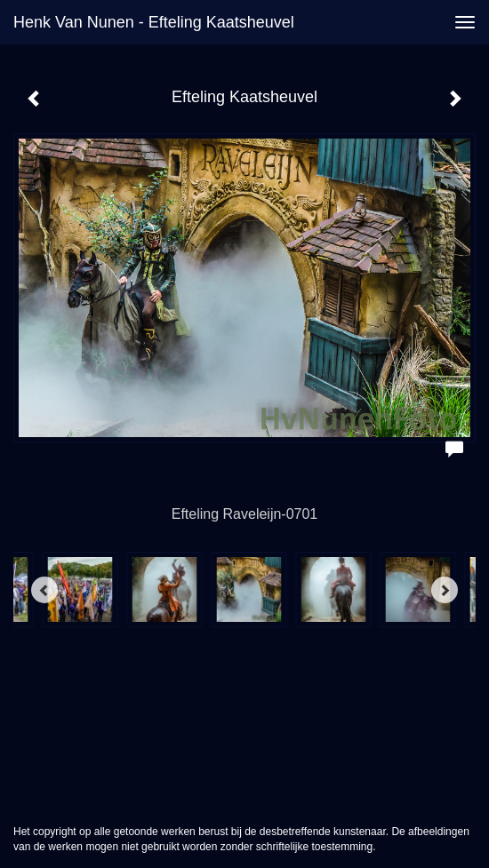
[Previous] (44, 590)
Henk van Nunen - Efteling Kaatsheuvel (154, 22)
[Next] (445, 590)
